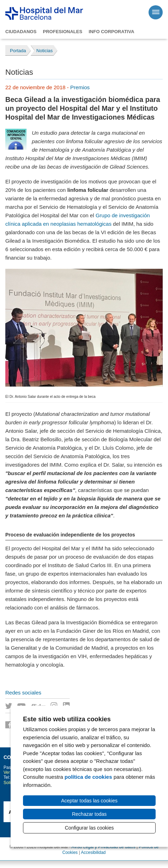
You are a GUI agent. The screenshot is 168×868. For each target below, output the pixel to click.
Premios (80, 87)
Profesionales (62, 32)
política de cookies (88, 777)
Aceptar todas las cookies (89, 801)
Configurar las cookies (89, 828)
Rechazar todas (89, 814)
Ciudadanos (21, 32)
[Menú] (156, 12)
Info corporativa (112, 32)
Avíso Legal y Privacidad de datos (103, 847)
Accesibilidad (93, 852)
